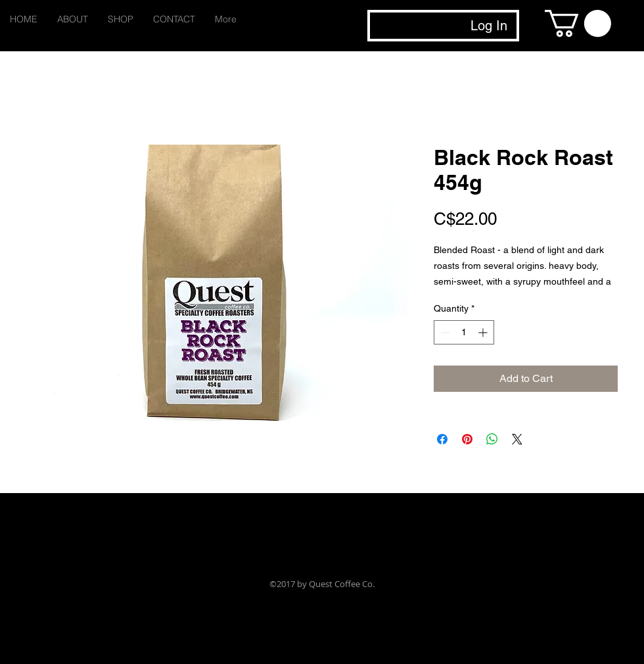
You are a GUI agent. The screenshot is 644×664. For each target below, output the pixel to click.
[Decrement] (444, 332)
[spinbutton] (464, 332)
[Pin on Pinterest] (467, 439)
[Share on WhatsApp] (492, 439)
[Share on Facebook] (442, 439)
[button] (578, 23)
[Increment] (484, 332)
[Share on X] (517, 439)
